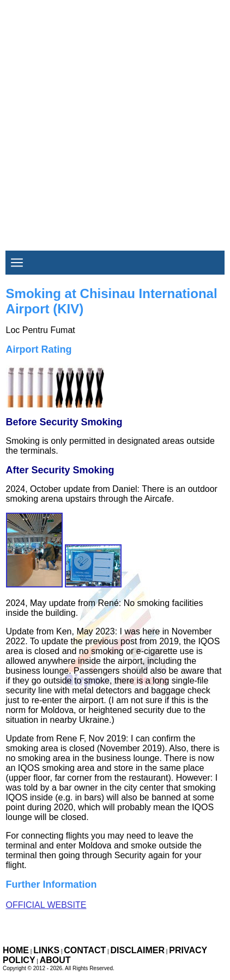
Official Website (46, 905)
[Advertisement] (115, 115)
